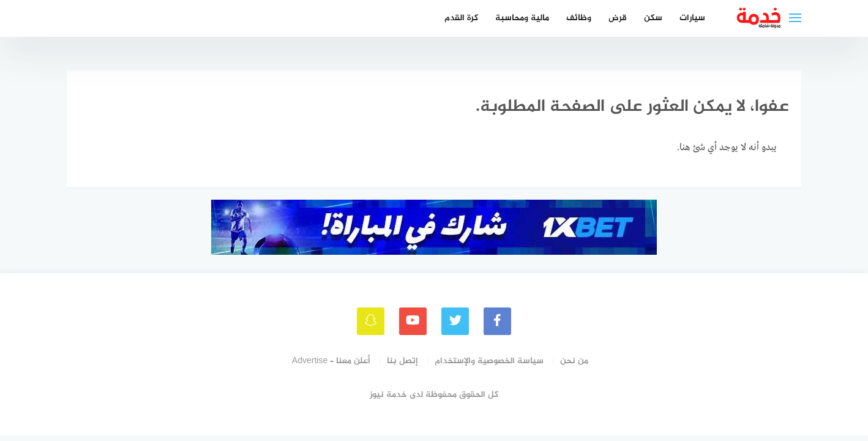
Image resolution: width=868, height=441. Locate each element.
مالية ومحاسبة (522, 18)
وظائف (579, 18)
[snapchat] (371, 321)
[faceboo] (497, 321)
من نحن (574, 361)
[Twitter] (455, 321)
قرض (618, 18)
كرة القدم (461, 18)
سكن (653, 18)
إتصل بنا (402, 361)
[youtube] (413, 321)
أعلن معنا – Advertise (331, 361)
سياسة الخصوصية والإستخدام (489, 361)
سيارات (692, 18)
